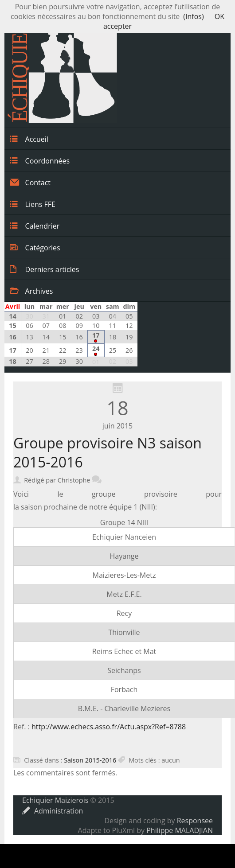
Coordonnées (40, 160)
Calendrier (35, 226)
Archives (31, 291)
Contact (30, 182)
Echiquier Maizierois (55, 800)
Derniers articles (44, 269)
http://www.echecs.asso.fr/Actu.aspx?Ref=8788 (109, 727)
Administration (53, 811)
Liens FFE (33, 204)
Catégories (35, 247)
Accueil (29, 139)
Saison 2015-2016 (90, 760)
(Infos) (193, 16)
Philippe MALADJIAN (180, 830)
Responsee (195, 821)
